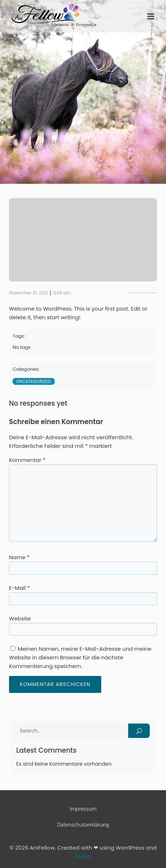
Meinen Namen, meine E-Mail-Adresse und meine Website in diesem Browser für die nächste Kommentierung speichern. (80, 657)
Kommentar (27, 460)
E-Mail (19, 588)
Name (19, 557)
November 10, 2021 (28, 293)
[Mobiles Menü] (151, 17)
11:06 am (62, 293)
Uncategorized (34, 381)
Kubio (83, 856)
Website (20, 618)
